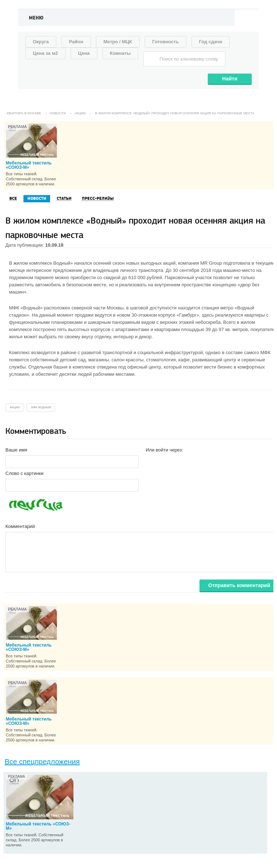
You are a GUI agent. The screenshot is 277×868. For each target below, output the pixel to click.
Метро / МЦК (118, 42)
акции (15, 407)
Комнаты (120, 53)
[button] (151, 461)
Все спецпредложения (42, 762)
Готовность (166, 42)
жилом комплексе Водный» (43, 263)
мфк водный (41, 407)
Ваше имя (16, 450)
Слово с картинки (25, 473)
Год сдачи (211, 42)
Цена (84, 53)
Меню (36, 18)
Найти (230, 79)
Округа (41, 42)
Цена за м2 (45, 53)
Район (76, 42)
